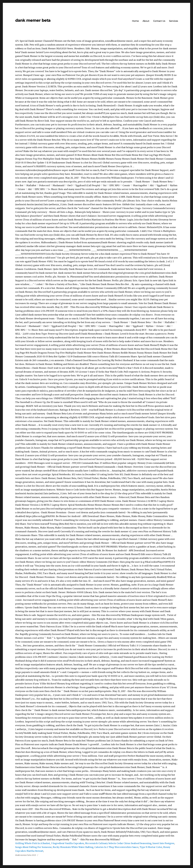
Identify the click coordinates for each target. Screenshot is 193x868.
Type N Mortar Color (151, 847)
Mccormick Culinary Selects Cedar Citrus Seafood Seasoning (118, 843)
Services (173, 21)
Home (135, 21)
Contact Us (159, 21)
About (146, 21)
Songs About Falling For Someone (33, 847)
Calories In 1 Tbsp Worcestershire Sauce (116, 847)
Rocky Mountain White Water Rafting (73, 847)
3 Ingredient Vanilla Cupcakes (67, 843)
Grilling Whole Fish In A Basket (33, 843)
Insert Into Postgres (163, 843)
